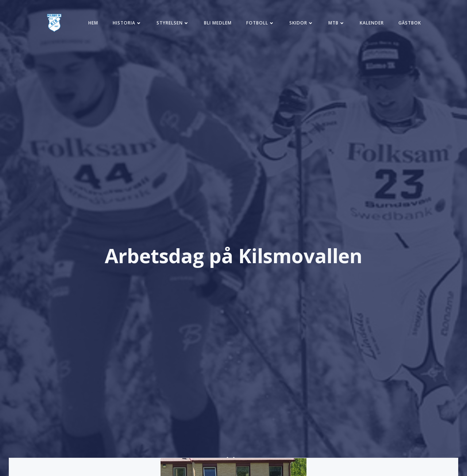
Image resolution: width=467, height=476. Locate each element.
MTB (337, 23)
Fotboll (260, 23)
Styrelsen (173, 23)
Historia (127, 23)
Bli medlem (218, 23)
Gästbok (410, 23)
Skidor (302, 23)
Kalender (372, 23)
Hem (93, 23)
